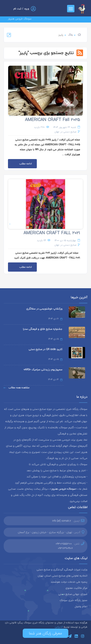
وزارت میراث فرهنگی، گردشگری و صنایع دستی (62, 569)
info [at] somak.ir (62, 521)
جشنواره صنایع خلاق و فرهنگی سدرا (43, 329)
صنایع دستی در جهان (65, 132)
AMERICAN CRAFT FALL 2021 (52, 233)
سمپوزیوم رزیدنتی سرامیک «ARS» (43, 369)
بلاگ (70, 35)
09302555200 (64, 544)
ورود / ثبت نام (21, 9)
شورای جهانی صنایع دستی (73, 594)
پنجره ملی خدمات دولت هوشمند (69, 582)
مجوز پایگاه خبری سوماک (73, 600)
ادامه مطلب (20, 162)
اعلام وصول (81, 606)
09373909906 (65, 548)
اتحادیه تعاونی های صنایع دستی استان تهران (62, 576)
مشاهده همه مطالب (17, 388)
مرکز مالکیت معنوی (76, 588)
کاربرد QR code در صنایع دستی (45, 349)
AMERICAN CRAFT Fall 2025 (52, 120)
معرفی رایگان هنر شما (45, 633)
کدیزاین (59, 627)
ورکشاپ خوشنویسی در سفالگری (44, 309)
